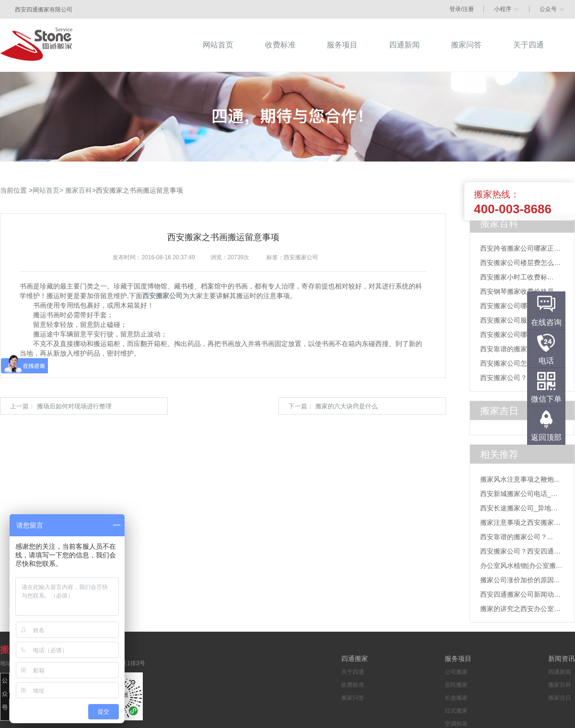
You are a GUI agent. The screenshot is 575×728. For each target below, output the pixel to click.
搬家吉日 (560, 698)
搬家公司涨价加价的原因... (520, 580)
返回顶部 (546, 437)
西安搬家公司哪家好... (513, 335)
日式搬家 (456, 711)
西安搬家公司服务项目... (517, 320)
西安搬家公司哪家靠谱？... (520, 306)
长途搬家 (456, 698)
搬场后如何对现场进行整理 (74, 406)
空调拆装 (456, 724)
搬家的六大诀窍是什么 (346, 406)
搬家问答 (353, 698)
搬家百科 (79, 190)
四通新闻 (560, 672)
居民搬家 (456, 685)
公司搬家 (456, 672)
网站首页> (48, 190)
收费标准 (353, 685)
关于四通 (353, 672)
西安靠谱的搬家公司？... (517, 349)
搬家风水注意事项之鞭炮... (520, 479)
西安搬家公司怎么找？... (517, 363)
